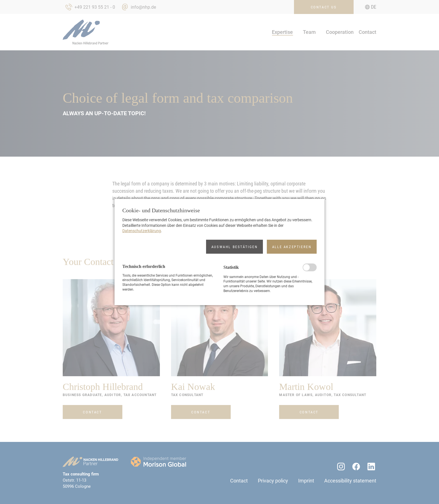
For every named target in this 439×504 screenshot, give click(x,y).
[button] (234, 247)
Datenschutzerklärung (142, 231)
